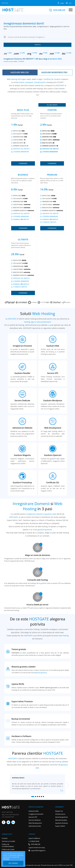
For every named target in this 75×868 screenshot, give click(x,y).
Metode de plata (61, 820)
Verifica (37, 45)
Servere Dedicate (35, 820)
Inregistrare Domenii (36, 814)
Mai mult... (6, 859)
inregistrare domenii (35, 514)
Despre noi (59, 811)
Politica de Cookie (8, 849)
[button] (33, 797)
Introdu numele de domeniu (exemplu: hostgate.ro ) (26, 37)
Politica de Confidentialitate (8, 845)
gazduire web (51, 514)
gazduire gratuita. (41, 673)
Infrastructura (60, 814)
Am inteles (13, 863)
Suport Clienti (60, 826)
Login (62, 3)
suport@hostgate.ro (38, 850)
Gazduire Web (56, 59)
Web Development (35, 823)
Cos (70, 3)
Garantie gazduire (61, 817)
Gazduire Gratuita (61, 823)
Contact (5, 838)
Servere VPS (33, 817)
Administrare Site (35, 826)
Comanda (23, 163)
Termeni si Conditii (8, 841)
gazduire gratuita (45, 530)
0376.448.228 (59, 10)
